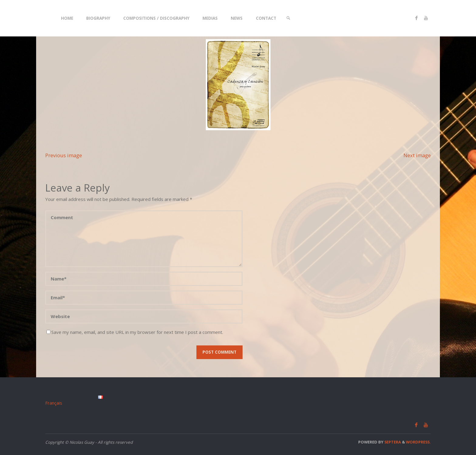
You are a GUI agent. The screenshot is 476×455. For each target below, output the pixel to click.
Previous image (64, 155)
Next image (417, 155)
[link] (288, 18)
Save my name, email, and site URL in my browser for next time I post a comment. (135, 332)
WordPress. (418, 442)
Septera (392, 442)
